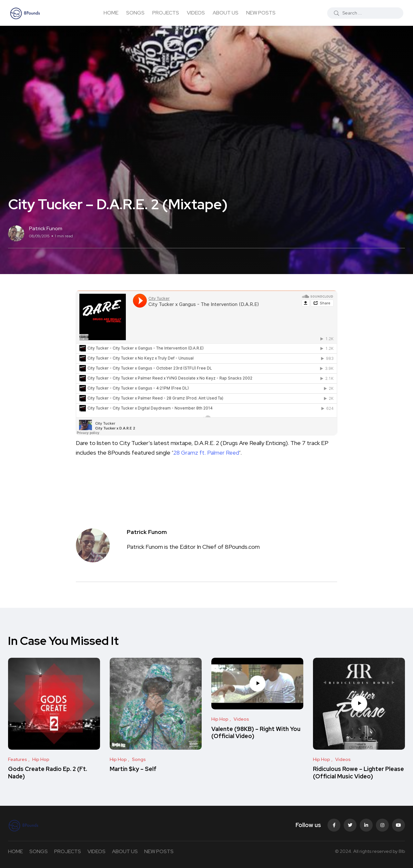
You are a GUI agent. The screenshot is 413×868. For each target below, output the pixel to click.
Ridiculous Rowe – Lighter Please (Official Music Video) (358, 773)
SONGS (135, 13)
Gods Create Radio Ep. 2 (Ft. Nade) (48, 773)
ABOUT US (226, 13)
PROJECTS (166, 13)
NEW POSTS (261, 13)
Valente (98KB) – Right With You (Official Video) (256, 732)
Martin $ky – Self (133, 769)
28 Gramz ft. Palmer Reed (207, 453)
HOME (111, 13)
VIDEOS (196, 13)
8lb (402, 851)
